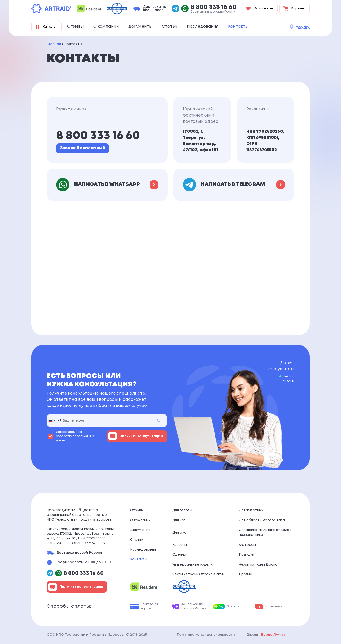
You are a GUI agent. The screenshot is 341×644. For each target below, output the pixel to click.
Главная (54, 44)
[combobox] (54, 420)
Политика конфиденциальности (206, 635)
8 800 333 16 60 (214, 7)
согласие (70, 432)
